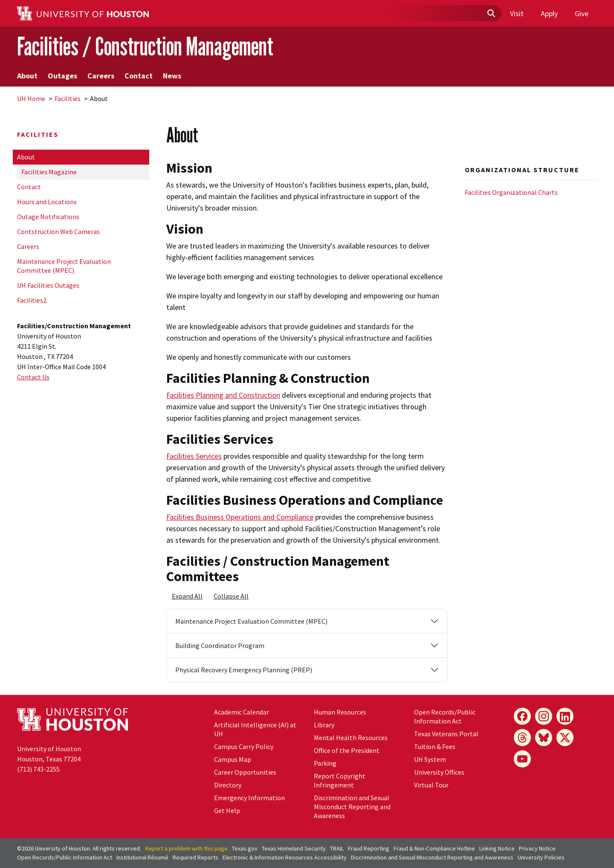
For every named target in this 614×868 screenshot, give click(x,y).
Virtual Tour (431, 785)
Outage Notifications (48, 217)
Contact (139, 76)
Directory (228, 785)
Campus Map (233, 759)
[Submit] (491, 14)
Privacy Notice (537, 848)
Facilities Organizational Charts (511, 192)
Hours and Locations (47, 202)
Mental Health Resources (351, 738)
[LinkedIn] (565, 716)
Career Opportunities (245, 772)
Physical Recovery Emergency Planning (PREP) (244, 670)
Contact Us (33, 377)
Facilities (68, 98)
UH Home (31, 98)
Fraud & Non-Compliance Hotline (434, 848)
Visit (517, 13)
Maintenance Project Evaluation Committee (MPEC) (64, 266)
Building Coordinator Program (220, 645)
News (172, 76)
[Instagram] (544, 716)
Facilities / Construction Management (145, 46)
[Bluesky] (544, 738)
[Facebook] (522, 716)
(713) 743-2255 (38, 769)
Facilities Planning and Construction (223, 395)
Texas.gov (245, 848)
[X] (565, 738)
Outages (62, 76)
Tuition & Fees (435, 746)
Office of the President (347, 750)
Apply (549, 13)
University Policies (541, 857)
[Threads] (522, 738)
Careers (101, 76)
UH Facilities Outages (48, 285)
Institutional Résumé (142, 857)
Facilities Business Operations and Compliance (240, 517)
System (430, 759)
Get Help (227, 810)
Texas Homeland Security (294, 848)
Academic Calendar (242, 712)
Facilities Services (194, 456)
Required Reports (195, 857)
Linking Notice (497, 848)
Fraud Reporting (369, 848)
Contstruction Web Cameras (58, 231)
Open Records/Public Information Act (445, 716)
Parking (325, 763)
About (27, 76)
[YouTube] (522, 759)
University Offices (439, 772)
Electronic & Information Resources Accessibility (285, 857)
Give (582, 13)
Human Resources (340, 712)
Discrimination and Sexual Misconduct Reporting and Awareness (352, 807)
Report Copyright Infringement (340, 780)
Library (324, 725)
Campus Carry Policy (244, 746)
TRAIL (337, 848)
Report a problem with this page (187, 848)
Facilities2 (32, 300)
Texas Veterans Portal (446, 734)
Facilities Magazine (49, 172)
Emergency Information (249, 798)
